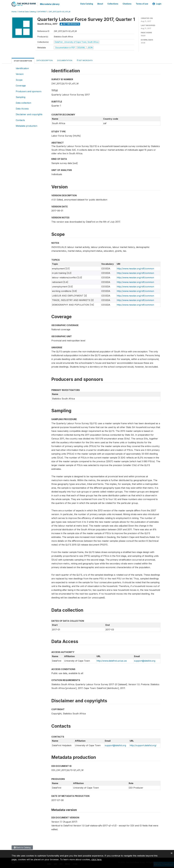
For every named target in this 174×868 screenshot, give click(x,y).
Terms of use (142, 4)
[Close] (172, 853)
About (100, 4)
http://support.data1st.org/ (143, 745)
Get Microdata (70, 24)
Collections (113, 4)
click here (96, 859)
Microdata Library (50, 4)
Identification (22, 68)
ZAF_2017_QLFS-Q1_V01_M (59, 11)
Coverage (21, 85)
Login (157, 4)
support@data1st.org (145, 661)
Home (14, 11)
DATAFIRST (42, 11)
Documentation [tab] (65, 60)
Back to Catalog (22, 847)
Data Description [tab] (45, 60)
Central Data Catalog (27, 11)
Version (20, 74)
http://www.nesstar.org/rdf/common (135, 268)
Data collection (23, 103)
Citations (127, 4)
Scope (19, 80)
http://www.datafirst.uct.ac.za (112, 661)
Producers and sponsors (29, 91)
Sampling (21, 97)
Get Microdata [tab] (85, 60)
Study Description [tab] (23, 61)
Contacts (20, 120)
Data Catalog (87, 4)
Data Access (22, 108)
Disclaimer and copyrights (29, 114)
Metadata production (27, 126)
